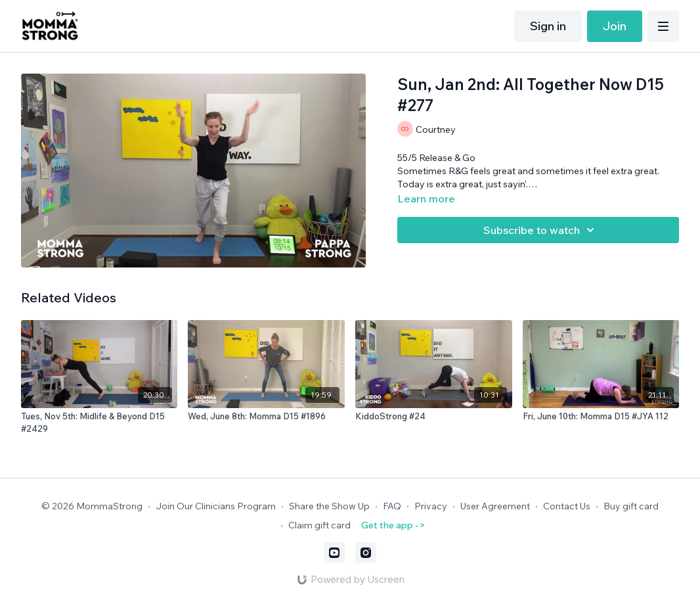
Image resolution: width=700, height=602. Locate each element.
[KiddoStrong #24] (434, 417)
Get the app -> (393, 525)
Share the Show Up (329, 506)
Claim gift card (319, 525)
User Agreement (495, 506)
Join (615, 26)
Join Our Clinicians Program (216, 506)
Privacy (431, 506)
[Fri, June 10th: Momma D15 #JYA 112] (601, 417)
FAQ (392, 506)
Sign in (548, 26)
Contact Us (567, 506)
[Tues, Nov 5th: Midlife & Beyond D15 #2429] (99, 423)
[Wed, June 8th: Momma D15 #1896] (266, 417)
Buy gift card (631, 506)
